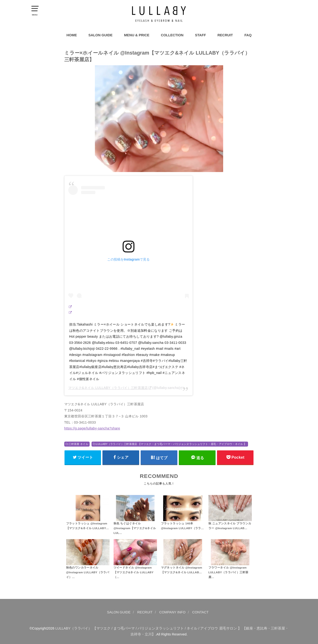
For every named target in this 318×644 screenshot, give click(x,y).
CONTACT (200, 612)
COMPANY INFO (173, 612)
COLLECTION (172, 35)
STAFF (200, 35)
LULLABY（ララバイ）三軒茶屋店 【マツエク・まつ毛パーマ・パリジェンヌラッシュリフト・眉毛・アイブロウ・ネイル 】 (171, 444)
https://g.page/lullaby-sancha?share (92, 428)
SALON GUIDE (101, 35)
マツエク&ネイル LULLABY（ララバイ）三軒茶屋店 (108, 388)
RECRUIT (225, 35)
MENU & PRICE (137, 35)
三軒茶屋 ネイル (78, 444)
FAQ (248, 35)
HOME (72, 35)
